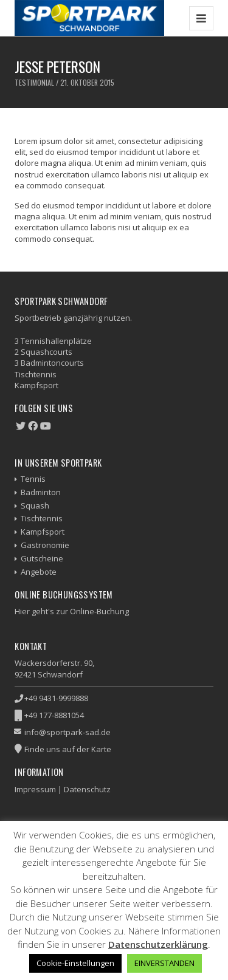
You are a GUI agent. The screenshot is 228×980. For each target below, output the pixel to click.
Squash (35, 505)
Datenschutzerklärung (158, 944)
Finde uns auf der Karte (68, 749)
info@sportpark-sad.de (67, 732)
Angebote (39, 572)
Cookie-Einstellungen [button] (75, 963)
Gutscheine (42, 558)
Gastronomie (45, 545)
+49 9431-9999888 (56, 698)
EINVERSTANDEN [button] (164, 963)
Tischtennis (42, 518)
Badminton (41, 492)
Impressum (35, 789)
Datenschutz (87, 789)
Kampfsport (43, 532)
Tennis (33, 479)
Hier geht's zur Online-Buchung (72, 611)
